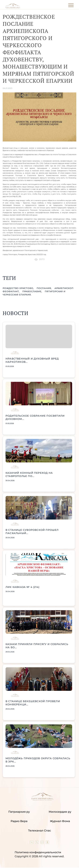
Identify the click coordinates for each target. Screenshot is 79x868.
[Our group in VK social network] (32, 843)
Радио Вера (19, 821)
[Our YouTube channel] (42, 843)
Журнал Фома (60, 821)
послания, (44, 288)
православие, (33, 291)
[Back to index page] (13, 8)
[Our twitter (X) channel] (37, 843)
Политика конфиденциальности (38, 852)
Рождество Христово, (19, 288)
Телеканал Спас (39, 831)
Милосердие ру (60, 812)
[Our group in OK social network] (47, 843)
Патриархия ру (19, 812)
